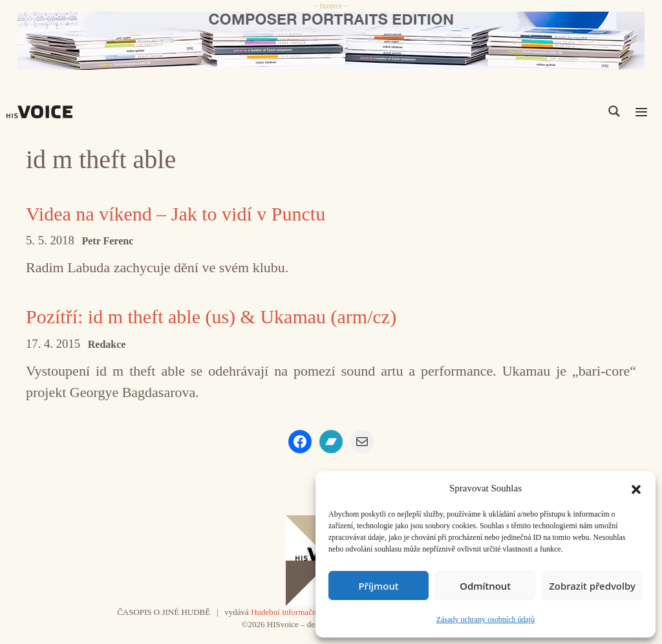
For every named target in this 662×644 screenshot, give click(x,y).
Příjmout (378, 586)
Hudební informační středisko (301, 612)
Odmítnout (485, 586)
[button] (636, 488)
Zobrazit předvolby (592, 586)
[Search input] (553, 111)
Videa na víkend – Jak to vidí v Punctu (176, 214)
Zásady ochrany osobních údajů (486, 619)
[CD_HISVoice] (331, 41)
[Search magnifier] (614, 111)
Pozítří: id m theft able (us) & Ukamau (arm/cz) (211, 317)
